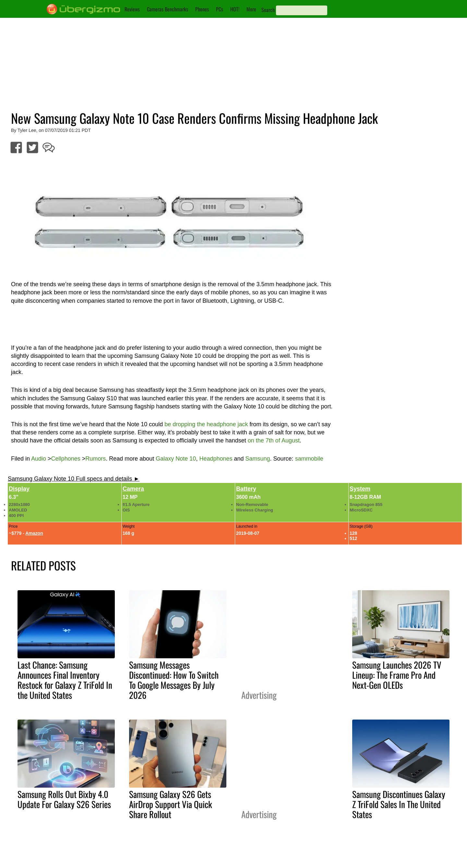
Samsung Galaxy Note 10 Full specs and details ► (74, 479)
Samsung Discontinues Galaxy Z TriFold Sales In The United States (399, 804)
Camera (133, 489)
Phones (202, 9)
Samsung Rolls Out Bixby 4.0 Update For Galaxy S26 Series (64, 799)
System (360, 489)
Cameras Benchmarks (168, 9)
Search (268, 10)
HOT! (235, 9)
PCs (220, 9)
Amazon (34, 533)
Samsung (258, 459)
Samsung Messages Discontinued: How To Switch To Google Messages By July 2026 (174, 680)
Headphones (216, 459)
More (251, 9)
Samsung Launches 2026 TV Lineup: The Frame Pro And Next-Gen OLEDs (397, 675)
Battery (246, 489)
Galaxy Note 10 (176, 459)
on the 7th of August (274, 440)
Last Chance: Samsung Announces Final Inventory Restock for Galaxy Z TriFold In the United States (65, 680)
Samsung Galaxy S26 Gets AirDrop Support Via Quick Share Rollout (171, 804)
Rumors (96, 459)
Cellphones (66, 459)
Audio (39, 459)
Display (19, 489)
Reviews (132, 9)
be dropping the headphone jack (206, 424)
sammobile (309, 459)
